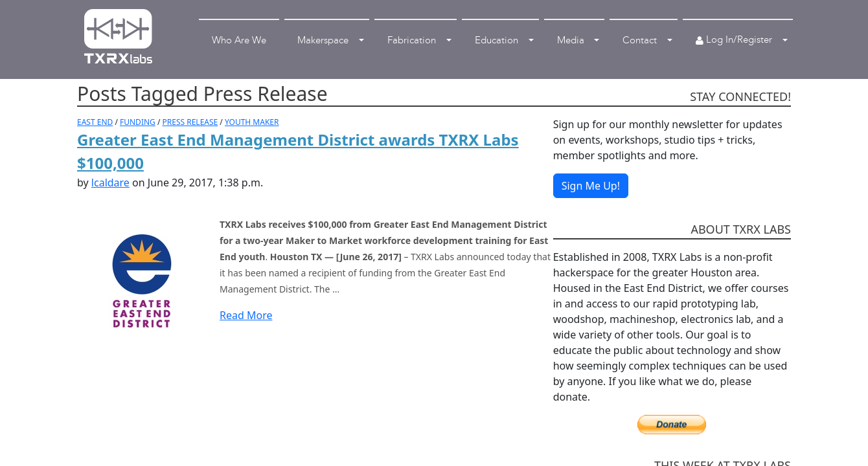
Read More (246, 315)
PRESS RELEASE (190, 122)
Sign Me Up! (591, 186)
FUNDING (138, 122)
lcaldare (110, 183)
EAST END (95, 122)
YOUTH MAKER (252, 122)
